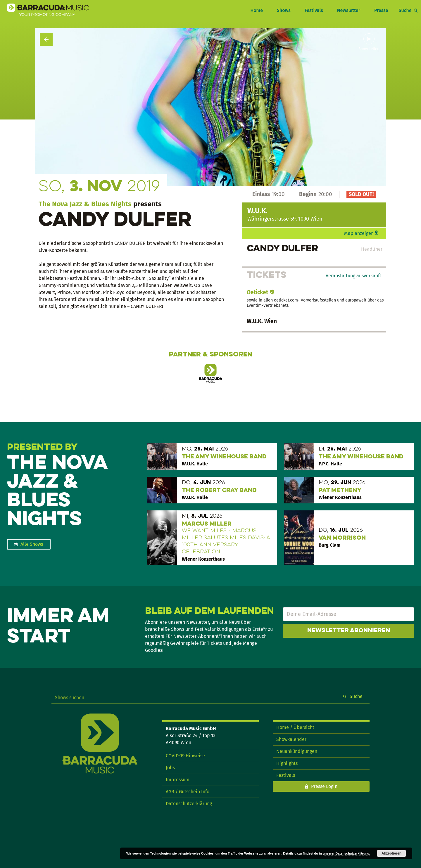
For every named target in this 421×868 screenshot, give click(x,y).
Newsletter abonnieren (349, 631)
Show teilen (369, 49)
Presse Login (324, 786)
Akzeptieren (391, 853)
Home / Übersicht (295, 727)
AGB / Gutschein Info (188, 792)
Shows (284, 10)
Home (256, 10)
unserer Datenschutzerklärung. (346, 853)
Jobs (170, 768)
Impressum (178, 780)
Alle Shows (32, 544)
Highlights (287, 763)
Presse (381, 10)
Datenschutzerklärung (189, 804)
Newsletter (349, 10)
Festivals (314, 10)
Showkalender (291, 739)
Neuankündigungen (297, 751)
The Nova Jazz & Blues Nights (85, 204)
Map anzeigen (359, 233)
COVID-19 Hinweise (185, 756)
